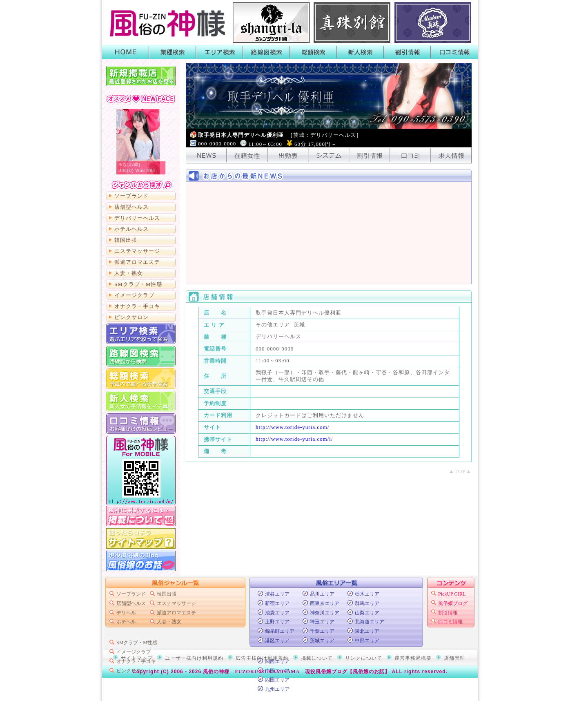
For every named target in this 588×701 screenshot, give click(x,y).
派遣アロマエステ (137, 262)
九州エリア (277, 689)
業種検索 (173, 52)
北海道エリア (370, 622)
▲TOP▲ (460, 471)
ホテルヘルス (131, 229)
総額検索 (313, 52)
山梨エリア (367, 613)
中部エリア (367, 641)
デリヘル (126, 613)
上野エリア (277, 622)
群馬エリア (367, 603)
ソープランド (131, 196)
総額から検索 (141, 379)
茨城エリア (322, 641)
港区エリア (277, 641)
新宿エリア (277, 603)
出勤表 (288, 155)
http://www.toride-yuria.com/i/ (294, 439)
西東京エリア (325, 603)
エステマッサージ (137, 251)
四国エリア (277, 680)
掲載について (141, 516)
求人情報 (451, 155)
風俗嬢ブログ (453, 603)
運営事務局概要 (413, 658)
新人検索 (360, 52)
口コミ (410, 155)
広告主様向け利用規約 (262, 658)
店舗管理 (454, 658)
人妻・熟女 (129, 273)
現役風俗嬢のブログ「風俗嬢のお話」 (141, 561)
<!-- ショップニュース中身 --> (329, 233)
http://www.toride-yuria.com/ (292, 427)
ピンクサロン (131, 317)
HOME (126, 52)
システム (329, 155)
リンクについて (364, 658)
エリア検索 (219, 52)
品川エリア (322, 594)
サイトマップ (141, 538)
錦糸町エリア (280, 631)
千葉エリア (322, 631)
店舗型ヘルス (131, 207)
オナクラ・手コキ (137, 306)
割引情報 (407, 52)
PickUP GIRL (452, 594)
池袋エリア (277, 613)
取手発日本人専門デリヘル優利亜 (280, 135)
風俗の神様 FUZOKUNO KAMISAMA (251, 672)
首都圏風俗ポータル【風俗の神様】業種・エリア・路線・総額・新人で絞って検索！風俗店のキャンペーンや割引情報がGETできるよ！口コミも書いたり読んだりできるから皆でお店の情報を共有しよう (165, 22)
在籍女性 (247, 155)
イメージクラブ (134, 295)
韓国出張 (126, 240)
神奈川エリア (325, 613)
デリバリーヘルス (137, 218)
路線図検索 (266, 52)
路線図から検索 (141, 356)
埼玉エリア (322, 622)
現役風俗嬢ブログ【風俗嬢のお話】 (347, 672)
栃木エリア (367, 594)
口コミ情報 (454, 52)
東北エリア (367, 631)
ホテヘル (126, 622)
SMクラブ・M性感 (138, 284)
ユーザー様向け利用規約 (194, 658)
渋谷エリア (277, 594)
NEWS (206, 155)
